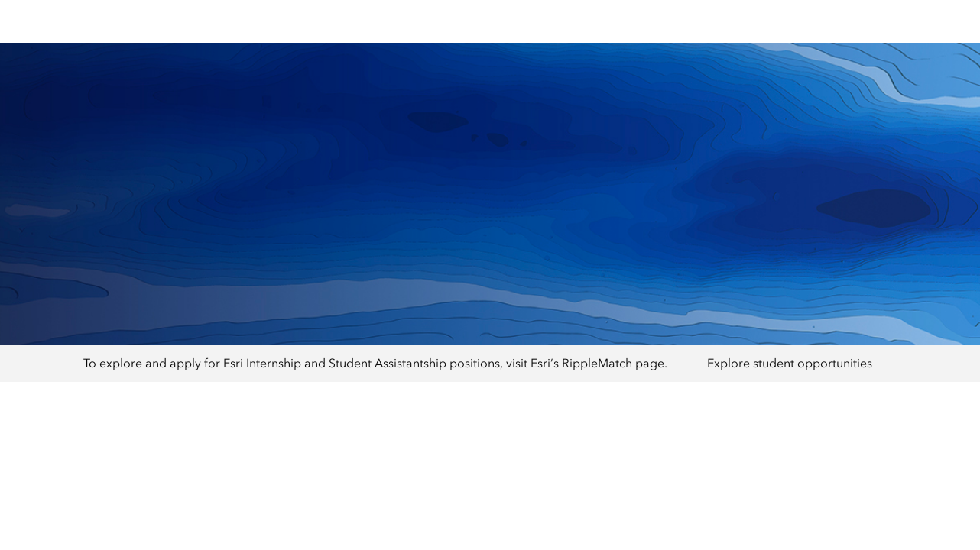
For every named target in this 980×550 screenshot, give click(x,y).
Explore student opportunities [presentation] (790, 363)
